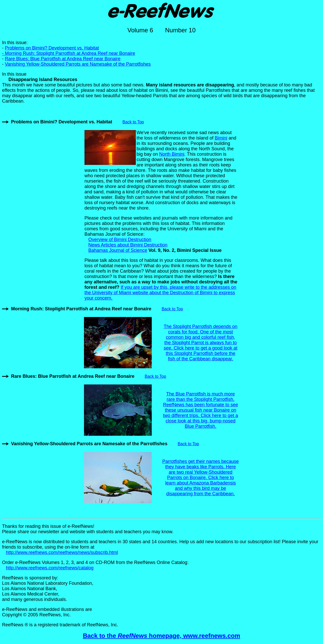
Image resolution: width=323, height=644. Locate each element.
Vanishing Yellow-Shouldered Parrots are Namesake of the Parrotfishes (78, 64)
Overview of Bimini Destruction (120, 240)
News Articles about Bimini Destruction (128, 245)
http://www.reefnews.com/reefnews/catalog (50, 568)
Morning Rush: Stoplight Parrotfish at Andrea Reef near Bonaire (70, 53)
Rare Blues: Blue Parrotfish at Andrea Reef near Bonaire (63, 59)
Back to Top (133, 122)
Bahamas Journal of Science (118, 250)
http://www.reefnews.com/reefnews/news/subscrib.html (62, 552)
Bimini (221, 138)
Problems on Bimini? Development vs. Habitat (62, 122)
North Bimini (172, 154)
